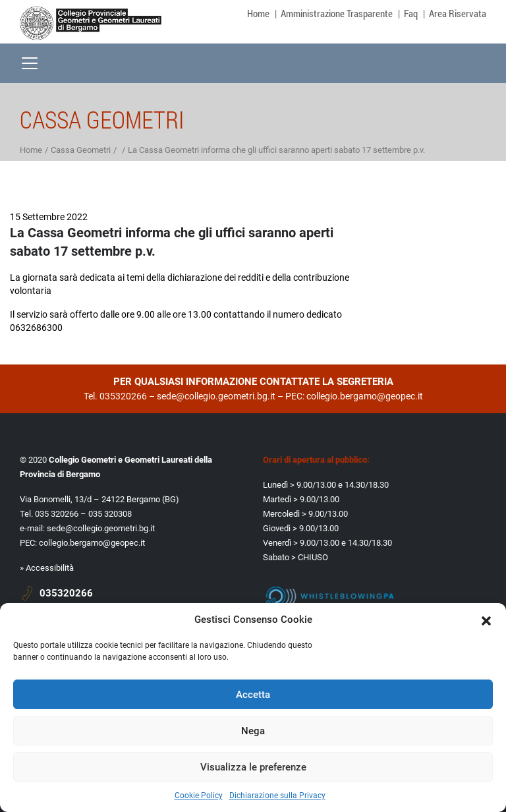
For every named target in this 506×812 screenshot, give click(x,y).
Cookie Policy (199, 796)
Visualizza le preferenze (253, 767)
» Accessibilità (47, 568)
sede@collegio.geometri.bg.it (216, 396)
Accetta (253, 695)
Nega (253, 731)
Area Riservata (458, 13)
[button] (486, 620)
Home (258, 13)
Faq (411, 13)
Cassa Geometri (81, 150)
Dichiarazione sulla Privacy (277, 796)
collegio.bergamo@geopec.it (365, 396)
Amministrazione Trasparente (337, 13)
